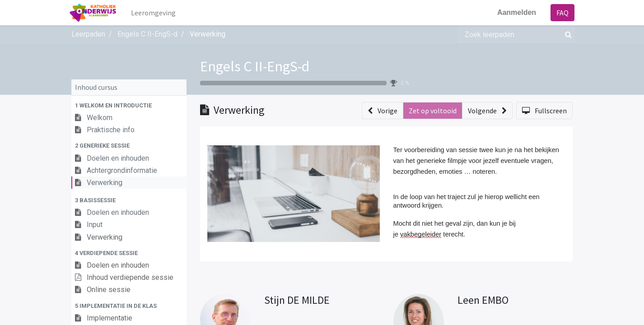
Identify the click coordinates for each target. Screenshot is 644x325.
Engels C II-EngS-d (255, 66)
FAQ (561, 13)
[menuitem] (156, 13)
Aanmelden (515, 12)
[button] (129, 105)
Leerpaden (88, 34)
